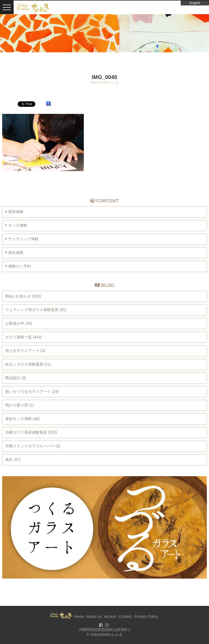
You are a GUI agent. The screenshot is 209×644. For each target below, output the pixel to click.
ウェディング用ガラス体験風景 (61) (36, 310)
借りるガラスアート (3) (25, 351)
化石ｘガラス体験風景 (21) (28, 364)
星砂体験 (14, 212)
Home (79, 616)
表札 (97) (13, 460)
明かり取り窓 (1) (19, 405)
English (195, 3)
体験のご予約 (18, 266)
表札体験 (14, 253)
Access (110, 616)
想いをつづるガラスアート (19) (32, 391)
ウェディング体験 (22, 239)
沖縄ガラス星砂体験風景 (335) (31, 432)
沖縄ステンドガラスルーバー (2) (33, 446)
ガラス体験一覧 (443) (24, 337)
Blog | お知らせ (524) (23, 296)
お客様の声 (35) (19, 323)
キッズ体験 (16, 225)
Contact (125, 616)
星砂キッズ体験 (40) (22, 419)
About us (94, 616)
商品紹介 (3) (16, 378)
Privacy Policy (146, 616)
